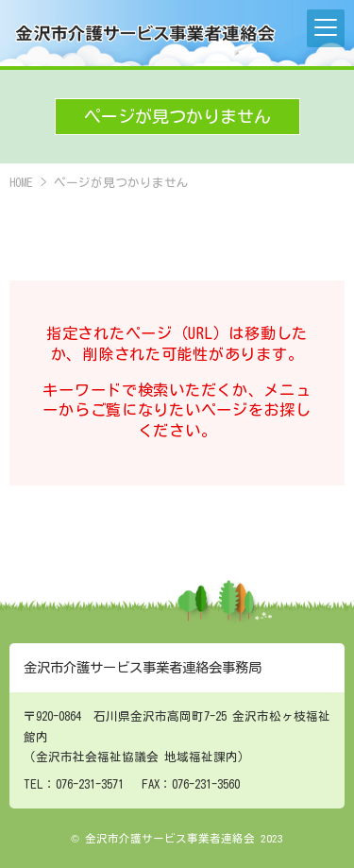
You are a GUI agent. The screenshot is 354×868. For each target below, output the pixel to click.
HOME (21, 183)
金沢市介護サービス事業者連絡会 (146, 33)
